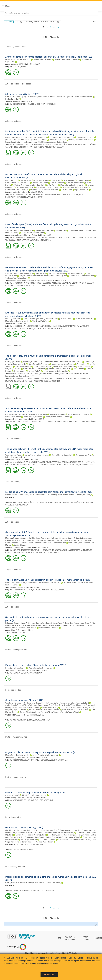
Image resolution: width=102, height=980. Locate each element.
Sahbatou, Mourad (30, 362)
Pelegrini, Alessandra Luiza (15, 457)
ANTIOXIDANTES (75, 462)
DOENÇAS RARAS (50, 379)
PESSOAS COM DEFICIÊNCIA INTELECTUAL (57, 195)
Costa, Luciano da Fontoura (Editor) (75, 710)
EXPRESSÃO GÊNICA (78, 238)
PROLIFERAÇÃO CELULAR (54, 147)
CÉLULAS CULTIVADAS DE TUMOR (43, 285)
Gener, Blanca (79, 369)
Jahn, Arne (84, 187)
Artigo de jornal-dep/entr (16, 47)
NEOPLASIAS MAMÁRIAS (22, 422)
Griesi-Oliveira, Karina (71, 540)
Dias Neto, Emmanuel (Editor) (85, 835)
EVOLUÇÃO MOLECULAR (58, 760)
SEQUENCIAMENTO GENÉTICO (51, 550)
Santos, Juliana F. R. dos (15, 140)
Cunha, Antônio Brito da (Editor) (17, 705)
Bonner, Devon (26, 180)
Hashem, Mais (11, 190)
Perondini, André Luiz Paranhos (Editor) (74, 703)
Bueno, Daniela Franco (66, 625)
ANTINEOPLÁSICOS (89, 422)
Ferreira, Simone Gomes (21, 625)
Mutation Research (18, 587)
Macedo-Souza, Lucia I (23, 538)
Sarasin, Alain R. (35, 371)
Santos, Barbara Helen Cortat (16, 883)
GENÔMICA (66, 502)
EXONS (29, 195)
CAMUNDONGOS (12, 147)
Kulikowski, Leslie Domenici (65, 367)
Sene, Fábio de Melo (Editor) (65, 705)
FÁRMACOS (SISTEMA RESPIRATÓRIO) (64, 465)
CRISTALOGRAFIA (19, 720)
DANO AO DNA (18, 502)
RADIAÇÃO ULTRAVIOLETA (36, 145)
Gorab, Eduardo (38, 755)
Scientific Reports (18, 460)
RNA (32, 800)
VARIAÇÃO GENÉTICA (35, 197)
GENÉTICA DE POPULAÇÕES (48, 104)
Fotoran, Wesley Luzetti (85, 137)
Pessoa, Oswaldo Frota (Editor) (33, 833)
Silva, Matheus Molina (77, 230)
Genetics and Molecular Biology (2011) (24, 827)
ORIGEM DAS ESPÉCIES (40, 760)
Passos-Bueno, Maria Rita (49, 628)
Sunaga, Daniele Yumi (44, 623)
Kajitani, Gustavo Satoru (14, 137)
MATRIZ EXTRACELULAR (72, 422)
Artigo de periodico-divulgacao (18, 84)
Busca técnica (86, 938)
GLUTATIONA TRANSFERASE (16, 465)
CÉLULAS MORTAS (70, 145)
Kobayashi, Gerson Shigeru (15, 623)
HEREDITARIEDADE (35, 553)
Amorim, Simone (43, 540)
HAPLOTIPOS (38, 381)
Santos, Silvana (20, 545)
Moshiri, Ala (56, 180)
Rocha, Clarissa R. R (13, 543)
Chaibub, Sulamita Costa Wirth (59, 369)
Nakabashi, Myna (30, 319)
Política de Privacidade (70, 938)
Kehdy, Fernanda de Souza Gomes (50, 362)
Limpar (96, 22)
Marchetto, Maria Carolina (73, 583)
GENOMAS (36, 195)
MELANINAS (66, 283)
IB (39, 64)
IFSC (42, 715)
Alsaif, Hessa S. (22, 190)
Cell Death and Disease (20, 419)
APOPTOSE (30, 283)
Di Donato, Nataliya (70, 187)
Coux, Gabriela (81, 538)
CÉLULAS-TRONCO (49, 590)
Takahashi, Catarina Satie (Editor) (42, 705)
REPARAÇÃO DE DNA (54, 145)
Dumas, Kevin (41, 187)
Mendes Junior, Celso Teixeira (63, 364)
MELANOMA (31, 238)
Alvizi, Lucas (30, 623)
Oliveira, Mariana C (51, 755)
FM (42, 192)
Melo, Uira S (10, 538)
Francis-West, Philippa (61, 623)
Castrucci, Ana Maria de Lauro (33, 233)
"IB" (20, 22)
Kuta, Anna (74, 623)
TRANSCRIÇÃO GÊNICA (53, 329)
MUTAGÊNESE (77, 502)
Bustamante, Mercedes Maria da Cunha (53, 97)
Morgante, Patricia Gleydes (47, 319)
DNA (34, 422)
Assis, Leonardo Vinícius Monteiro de (19, 230)
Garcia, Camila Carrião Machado (62, 137)
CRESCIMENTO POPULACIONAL (25, 104)
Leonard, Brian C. (23, 183)
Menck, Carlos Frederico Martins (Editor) (44, 710)
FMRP (32, 64)
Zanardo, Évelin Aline (23, 367)
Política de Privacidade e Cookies (44, 964)
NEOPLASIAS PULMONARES (38, 465)
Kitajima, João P (31, 540)
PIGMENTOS (46, 240)
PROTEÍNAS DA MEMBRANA (46, 238)
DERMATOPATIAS (21, 505)
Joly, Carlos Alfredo (30, 97)
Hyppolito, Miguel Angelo (43, 59)
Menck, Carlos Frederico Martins (67, 59)
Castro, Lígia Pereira (13, 362)
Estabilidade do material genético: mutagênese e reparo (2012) (36, 665)
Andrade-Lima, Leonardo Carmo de (44, 625)
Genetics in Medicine (19, 192)
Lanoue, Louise (83, 180)
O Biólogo (15, 102)
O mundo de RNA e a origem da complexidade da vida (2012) (35, 793)
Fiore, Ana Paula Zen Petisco (79, 414)
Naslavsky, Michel (12, 99)
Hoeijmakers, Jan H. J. (58, 140)
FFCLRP (76, 374)
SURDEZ (24, 67)
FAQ (60, 938)
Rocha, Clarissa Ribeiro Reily (36, 414)
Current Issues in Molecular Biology (24, 235)
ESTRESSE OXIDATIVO (53, 502)
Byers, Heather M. (82, 190)
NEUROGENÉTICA (21, 553)
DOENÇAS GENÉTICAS (34, 379)
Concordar (49, 975)
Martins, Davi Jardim (40, 183)
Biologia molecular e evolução (22, 670)
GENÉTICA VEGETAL (73, 326)
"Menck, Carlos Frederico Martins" (43, 22)
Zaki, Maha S (74, 543)
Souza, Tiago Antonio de (17, 364)
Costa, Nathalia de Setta (84, 319)
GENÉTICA (17, 67)
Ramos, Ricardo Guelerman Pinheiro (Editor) (37, 712)
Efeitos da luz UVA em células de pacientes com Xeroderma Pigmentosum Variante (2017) (49, 492)
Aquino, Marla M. (84, 367)
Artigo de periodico (13, 121)
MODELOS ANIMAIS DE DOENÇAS (31, 147)
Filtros (9, 22)
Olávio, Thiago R (56, 540)
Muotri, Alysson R (53, 538)
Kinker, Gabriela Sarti (76, 273)
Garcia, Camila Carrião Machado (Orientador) (40, 495)
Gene (13, 324)
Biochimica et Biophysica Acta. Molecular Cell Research (32, 281)
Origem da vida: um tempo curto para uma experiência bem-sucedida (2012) (42, 752)
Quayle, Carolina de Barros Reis (35, 137)
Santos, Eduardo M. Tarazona (34, 369)
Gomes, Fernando (57, 183)
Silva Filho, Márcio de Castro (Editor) (19, 703)
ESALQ (17, 715)
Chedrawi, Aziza (37, 190)
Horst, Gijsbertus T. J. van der (36, 140)
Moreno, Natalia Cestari (14, 495)
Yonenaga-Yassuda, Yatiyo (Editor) (66, 712)
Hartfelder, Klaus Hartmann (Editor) (46, 703)
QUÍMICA (30, 720)
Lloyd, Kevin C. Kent (41, 180)
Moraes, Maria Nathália (44, 230)
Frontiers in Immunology (20, 142)
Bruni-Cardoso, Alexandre (33, 417)
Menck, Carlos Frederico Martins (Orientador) (74, 495)
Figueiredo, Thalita (39, 538)
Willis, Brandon (69, 180)
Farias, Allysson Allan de (73, 362)
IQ (38, 419)
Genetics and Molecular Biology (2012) (24, 700)
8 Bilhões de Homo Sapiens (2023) (22, 94)
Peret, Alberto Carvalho (14, 97)
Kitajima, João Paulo (22, 185)
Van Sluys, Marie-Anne (41, 321)
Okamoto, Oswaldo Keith (51, 583)
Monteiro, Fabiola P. (37, 185)
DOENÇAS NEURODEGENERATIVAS (26, 550)
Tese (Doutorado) (13, 482)
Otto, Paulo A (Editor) (50, 708)
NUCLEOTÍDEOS (32, 326)
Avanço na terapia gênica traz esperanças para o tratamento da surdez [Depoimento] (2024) (50, 57)
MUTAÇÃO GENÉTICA (13, 381)
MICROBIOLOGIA (19, 145)
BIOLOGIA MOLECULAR (21, 760)
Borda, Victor (82, 364)
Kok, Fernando (67, 190)
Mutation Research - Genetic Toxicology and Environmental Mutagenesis (38, 374)
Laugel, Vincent (20, 371)
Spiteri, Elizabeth (53, 187)
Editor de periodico (13, 690)
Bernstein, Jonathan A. (25, 187)
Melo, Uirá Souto (11, 180)
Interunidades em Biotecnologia (55, 142)
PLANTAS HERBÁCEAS (47, 326)
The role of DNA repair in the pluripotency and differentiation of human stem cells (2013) (48, 580)
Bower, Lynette (11, 183)
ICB (36, 64)
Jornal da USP (16, 64)
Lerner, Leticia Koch (34, 583)
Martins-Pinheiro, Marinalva (31, 543)
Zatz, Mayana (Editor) (29, 840)
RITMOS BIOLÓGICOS (43, 283)
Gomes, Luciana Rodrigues (15, 414)
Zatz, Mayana (52, 185)
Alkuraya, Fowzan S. (51, 190)
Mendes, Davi (61, 230)
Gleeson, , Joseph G (68, 538)
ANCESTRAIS (27, 381)
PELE (19, 240)
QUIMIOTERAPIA (88, 462)
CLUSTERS (56, 381)
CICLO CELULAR (64, 238)
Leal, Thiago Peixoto (13, 369)
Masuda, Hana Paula (13, 319)
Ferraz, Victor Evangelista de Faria (18, 59)
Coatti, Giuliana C (86, 540)
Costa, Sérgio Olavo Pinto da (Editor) (75, 708)
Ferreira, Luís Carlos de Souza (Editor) (25, 708)
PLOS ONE (15, 630)
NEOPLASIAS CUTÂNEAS (87, 145)
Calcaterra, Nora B (17, 540)
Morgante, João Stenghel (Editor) (39, 837)
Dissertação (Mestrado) (15, 867)
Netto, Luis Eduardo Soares (15, 668)
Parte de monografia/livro (16, 650)
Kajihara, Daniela (66, 319)
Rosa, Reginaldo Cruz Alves (39, 364)
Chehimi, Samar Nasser (43, 367)
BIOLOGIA (38, 720)
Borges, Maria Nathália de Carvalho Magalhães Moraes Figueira (43, 276)
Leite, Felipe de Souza (75, 183)
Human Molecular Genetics (21, 548)
